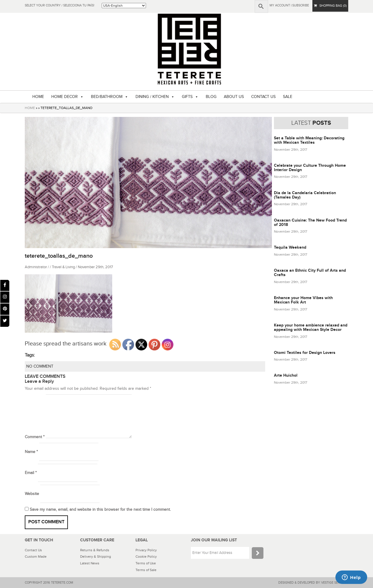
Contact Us (33, 550)
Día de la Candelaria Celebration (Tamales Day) (305, 195)
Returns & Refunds (95, 550)
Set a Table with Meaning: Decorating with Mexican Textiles (309, 140)
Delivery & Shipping (96, 557)
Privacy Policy (146, 550)
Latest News (90, 563)
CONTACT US (263, 97)
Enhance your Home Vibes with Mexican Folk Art (303, 300)
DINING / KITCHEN (152, 97)
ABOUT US (234, 97)
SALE (288, 97)
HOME (38, 97)
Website (32, 494)
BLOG (211, 97)
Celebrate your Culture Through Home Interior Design (310, 168)
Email (31, 473)
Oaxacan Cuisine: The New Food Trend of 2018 (310, 222)
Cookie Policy (146, 557)
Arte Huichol (286, 375)
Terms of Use (146, 563)
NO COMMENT (40, 366)
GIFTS (187, 97)
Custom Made (36, 557)
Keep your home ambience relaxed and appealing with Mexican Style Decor (311, 327)
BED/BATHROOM (107, 97)
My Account (280, 5)
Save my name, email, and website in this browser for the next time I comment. (100, 510)
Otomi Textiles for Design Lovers (305, 353)
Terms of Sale (146, 570)
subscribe (301, 5)
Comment (35, 437)
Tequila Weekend (290, 247)
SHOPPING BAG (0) (330, 6)
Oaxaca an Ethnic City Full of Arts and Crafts (310, 273)
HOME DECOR (65, 97)
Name (31, 452)
